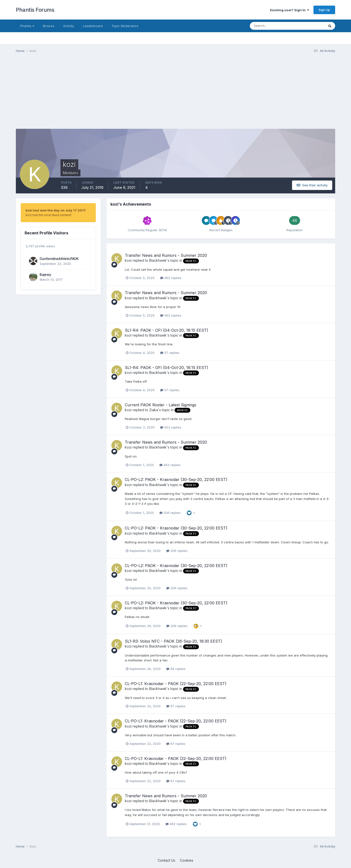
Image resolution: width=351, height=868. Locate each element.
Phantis (27, 26)
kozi (128, 260)
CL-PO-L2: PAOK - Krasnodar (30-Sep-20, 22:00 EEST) (176, 479)
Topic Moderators (125, 26)
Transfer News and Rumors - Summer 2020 (166, 255)
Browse (49, 26)
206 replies (170, 513)
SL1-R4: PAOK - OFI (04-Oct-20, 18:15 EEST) (166, 330)
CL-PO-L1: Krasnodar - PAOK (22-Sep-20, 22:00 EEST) (176, 684)
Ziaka (154, 410)
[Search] (271, 26)
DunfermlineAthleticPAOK (59, 259)
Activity (69, 26)
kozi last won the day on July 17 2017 (56, 210)
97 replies (176, 706)
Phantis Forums (35, 10)
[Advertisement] (105, 95)
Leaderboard (93, 26)
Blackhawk (158, 260)
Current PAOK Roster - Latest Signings (161, 405)
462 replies (171, 278)
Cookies (187, 860)
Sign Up (324, 10)
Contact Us (166, 860)
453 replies (171, 427)
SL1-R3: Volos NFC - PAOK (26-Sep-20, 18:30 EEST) (173, 641)
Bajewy (45, 275)
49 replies (176, 669)
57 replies (170, 353)
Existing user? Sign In (290, 10)
